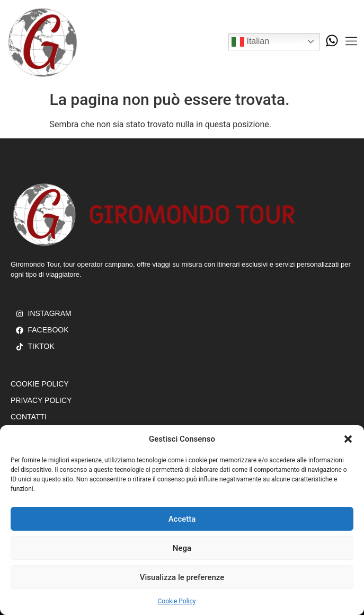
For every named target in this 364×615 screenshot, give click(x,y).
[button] (348, 439)
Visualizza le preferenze (182, 577)
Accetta (182, 519)
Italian (250, 42)
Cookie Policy (177, 601)
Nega (182, 548)
